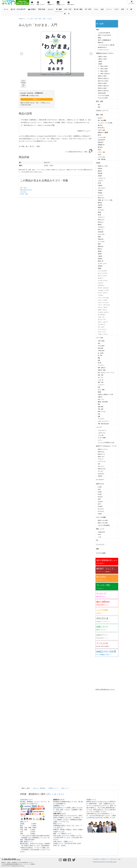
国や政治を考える (27, 190)
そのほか (50, 19)
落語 (99, 404)
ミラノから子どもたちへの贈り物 (106, 45)
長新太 (100, 237)
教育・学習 (101, 382)
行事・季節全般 (102, 159)
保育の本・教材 (102, 370)
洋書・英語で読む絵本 (103, 424)
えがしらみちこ (102, 188)
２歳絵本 (100, 61)
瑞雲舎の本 (101, 43)
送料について (24, 822)
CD (97, 540)
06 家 (99, 499)
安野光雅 (100, 173)
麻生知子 (100, 171)
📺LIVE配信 (32, 9)
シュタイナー (101, 385)
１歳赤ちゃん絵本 (102, 59)
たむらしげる (101, 234)
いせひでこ (101, 181)
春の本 (100, 135)
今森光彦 (100, 186)
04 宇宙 (100, 494)
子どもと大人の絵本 (103, 98)
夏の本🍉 (100, 147)
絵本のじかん (100, 484)
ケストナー (101, 283)
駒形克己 (100, 203)
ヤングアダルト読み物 (103, 96)
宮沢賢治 (100, 259)
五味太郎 (100, 205)
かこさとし (101, 195)
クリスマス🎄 (101, 157)
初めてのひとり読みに (103, 81)
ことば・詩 (101, 380)
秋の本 (100, 150)
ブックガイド (101, 419)
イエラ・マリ (101, 317)
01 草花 (100, 487)
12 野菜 (100, 514)
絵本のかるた (101, 452)
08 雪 (99, 504)
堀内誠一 (100, 251)
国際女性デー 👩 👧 (103, 133)
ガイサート (101, 278)
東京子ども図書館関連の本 (104, 40)
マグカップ (101, 459)
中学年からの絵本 (102, 83)
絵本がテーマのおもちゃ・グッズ (106, 446)
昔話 (99, 343)
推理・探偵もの (102, 368)
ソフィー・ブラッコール (104, 305)
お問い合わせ (114, 859)
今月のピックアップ (102, 111)
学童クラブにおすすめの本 (104, 35)
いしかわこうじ (102, 178)
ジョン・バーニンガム (103, 298)
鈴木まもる (101, 222)
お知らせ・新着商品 (39, 788)
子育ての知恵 (101, 341)
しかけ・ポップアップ (103, 421)
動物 (99, 358)
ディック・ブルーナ (103, 307)
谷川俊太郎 (101, 232)
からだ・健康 (101, 390)
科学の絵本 (101, 348)
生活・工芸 (68, 9)
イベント (109, 9)
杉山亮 (100, 215)
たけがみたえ (101, 227)
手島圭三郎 (101, 239)
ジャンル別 (99, 338)
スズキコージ (101, 217)
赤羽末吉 (100, 168)
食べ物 (100, 363)
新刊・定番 (38, 19)
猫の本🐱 (100, 125)
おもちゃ (51, 9)
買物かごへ (37, 99)
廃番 (97, 549)
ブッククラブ (100, 545)
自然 (99, 387)
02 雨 (99, 489)
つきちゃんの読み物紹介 (104, 525)
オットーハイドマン (103, 273)
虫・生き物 (101, 353)
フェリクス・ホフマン (103, 312)
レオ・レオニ (101, 327)
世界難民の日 (101, 145)
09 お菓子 (100, 506)
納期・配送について (26, 842)
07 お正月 (100, 502)
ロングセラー (100, 480)
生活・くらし (101, 399)
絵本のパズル (101, 457)
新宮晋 (100, 212)
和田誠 (100, 268)
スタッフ (112, 814)
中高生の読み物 (102, 93)
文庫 (99, 414)
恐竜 (99, 360)
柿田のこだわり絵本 (103, 520)
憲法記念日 (101, 142)
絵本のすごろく (102, 454)
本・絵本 (59, 9)
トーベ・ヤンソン (102, 329)
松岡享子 (100, 254)
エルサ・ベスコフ (102, 310)
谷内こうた (101, 229)
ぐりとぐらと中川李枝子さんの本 (106, 443)
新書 (99, 416)
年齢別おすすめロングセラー (105, 53)
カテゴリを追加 (101, 553)
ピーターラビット (102, 430)
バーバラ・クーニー (103, 281)
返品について (57, 824)
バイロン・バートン (103, 334)
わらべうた (101, 377)
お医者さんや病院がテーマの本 (106, 394)
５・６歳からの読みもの (104, 74)
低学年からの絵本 (102, 76)
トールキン (101, 295)
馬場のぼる (101, 246)
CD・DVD (88, 9)
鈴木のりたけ (101, 220)
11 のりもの (101, 511)
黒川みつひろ (101, 198)
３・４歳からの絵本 (103, 66)
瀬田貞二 (100, 225)
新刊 (99, 105)
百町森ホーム (22, 19)
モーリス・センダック (103, 288)
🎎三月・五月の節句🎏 (18, 9)
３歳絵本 (100, 64)
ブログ (116, 9)
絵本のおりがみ (102, 469)
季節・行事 (99, 115)
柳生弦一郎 (101, 261)
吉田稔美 (100, 266)
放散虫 (100, 38)
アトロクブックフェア (103, 50)
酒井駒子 (100, 208)
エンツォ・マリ (102, 320)
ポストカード (101, 466)
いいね (100, 537)
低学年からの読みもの (103, 78)
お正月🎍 (100, 118)
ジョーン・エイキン (103, 300)
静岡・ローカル (102, 412)
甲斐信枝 (100, 193)
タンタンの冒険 (102, 438)
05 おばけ (100, 497)
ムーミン (100, 440)
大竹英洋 (100, 190)
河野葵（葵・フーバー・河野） (106, 200)
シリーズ (99, 427)
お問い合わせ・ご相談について (63, 842)
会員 (102, 9)
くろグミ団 (101, 435)
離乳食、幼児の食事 (103, 402)
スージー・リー (102, 332)
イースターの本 (102, 137)
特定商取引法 (96, 859)
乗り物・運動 (78, 9)
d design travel (101, 532)
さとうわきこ (101, 210)
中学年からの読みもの (103, 86)
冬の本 (100, 155)
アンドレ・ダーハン (103, 293)
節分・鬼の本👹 (102, 120)
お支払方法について (26, 800)
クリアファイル (102, 461)
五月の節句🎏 (101, 140)
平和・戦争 (25, 194)
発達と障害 (101, 407)
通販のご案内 (26, 788)
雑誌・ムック (100, 529)
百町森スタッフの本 (103, 166)
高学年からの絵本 (102, 88)
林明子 (100, 244)
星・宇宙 (100, 355)
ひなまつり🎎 (101, 130)
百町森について (53, 788)
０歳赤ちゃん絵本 (102, 57)
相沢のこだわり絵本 (103, 523)
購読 (119, 859)
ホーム (6, 9)
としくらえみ (101, 242)
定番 (44, 19)
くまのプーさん (102, 433)
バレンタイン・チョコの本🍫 (105, 123)
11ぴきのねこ (101, 474)
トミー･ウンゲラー (102, 271)
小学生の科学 (101, 351)
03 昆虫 (100, 492)
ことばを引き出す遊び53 (104, 33)
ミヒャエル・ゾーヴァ (103, 290)
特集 (97, 30)
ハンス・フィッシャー (103, 303)
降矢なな (100, 249)
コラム (96, 9)
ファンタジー (101, 365)
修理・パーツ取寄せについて (62, 834)
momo (99, 534)
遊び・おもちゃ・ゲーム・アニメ (106, 373)
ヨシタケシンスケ (102, 264)
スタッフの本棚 (101, 517)
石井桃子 (100, 176)
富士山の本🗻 (101, 128)
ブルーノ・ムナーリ (103, 322)
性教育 (100, 392)
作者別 (98, 163)
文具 (99, 464)
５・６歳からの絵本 (103, 71)
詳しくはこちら (55, 794)
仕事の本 (100, 397)
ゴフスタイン (101, 285)
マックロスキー (102, 315)
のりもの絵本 (101, 346)
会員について (65, 788)
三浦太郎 (100, 256)
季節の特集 (42, 9)
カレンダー (101, 471)
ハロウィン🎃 (101, 152)
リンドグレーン (102, 324)
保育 (123, 9)
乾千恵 (100, 183)
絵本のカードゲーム (103, 449)
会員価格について (59, 806)
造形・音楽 (101, 375)
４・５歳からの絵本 (103, 69)
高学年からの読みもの (103, 91)
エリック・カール (102, 276)
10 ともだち (101, 509)
